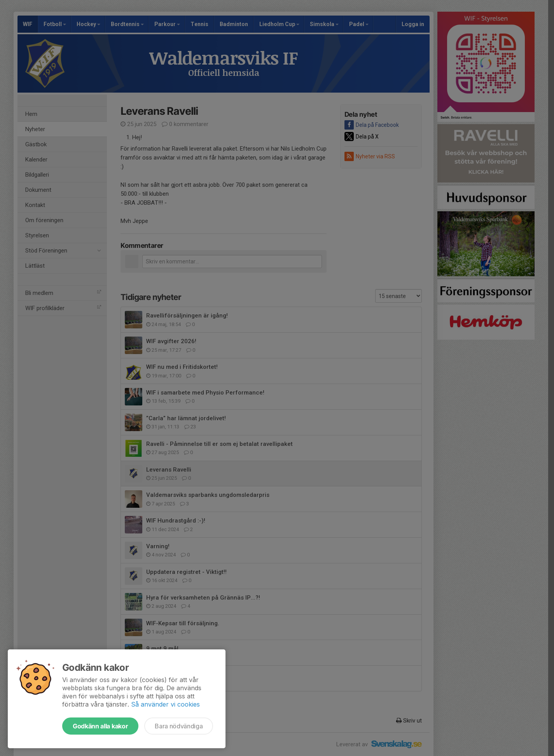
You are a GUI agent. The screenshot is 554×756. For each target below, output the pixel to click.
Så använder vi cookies (165, 704)
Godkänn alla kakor (100, 726)
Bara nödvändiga (179, 726)
